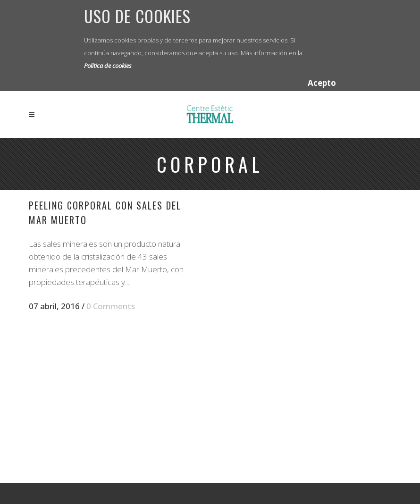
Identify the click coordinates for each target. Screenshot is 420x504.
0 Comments (111, 306)
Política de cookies (108, 66)
